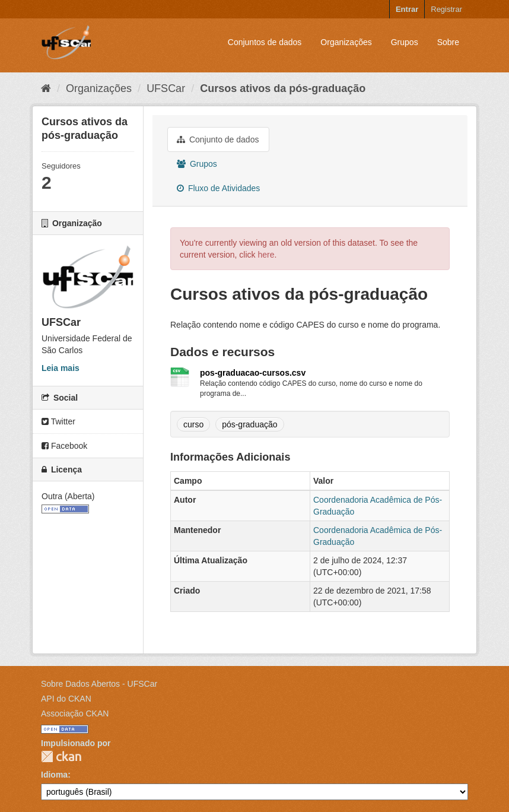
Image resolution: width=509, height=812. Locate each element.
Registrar (446, 9)
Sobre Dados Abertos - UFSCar (99, 684)
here (266, 255)
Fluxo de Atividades (218, 188)
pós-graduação (249, 424)
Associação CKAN (75, 713)
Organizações (346, 42)
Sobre (448, 42)
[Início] (46, 88)
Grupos (405, 42)
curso (193, 424)
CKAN (61, 757)
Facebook (64, 446)
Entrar (407, 9)
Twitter (58, 421)
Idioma (54, 775)
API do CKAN (66, 699)
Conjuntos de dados (265, 42)
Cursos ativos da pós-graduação (283, 88)
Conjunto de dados (218, 139)
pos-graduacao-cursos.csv (253, 373)
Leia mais (61, 368)
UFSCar (166, 88)
